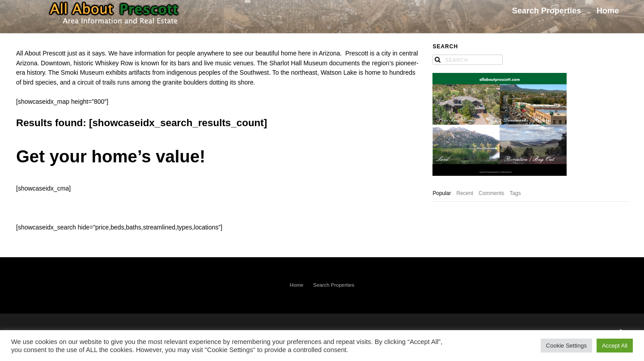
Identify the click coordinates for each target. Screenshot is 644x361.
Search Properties (334, 285)
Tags (515, 193)
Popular (442, 193)
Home (297, 285)
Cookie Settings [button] (566, 346)
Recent (465, 193)
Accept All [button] (615, 346)
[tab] (442, 194)
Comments (491, 193)
